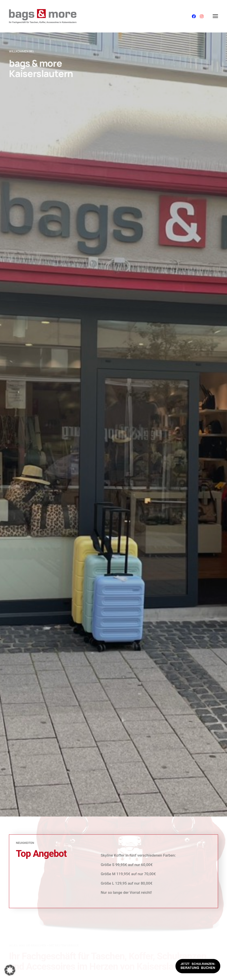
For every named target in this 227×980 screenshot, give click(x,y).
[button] (10, 970)
